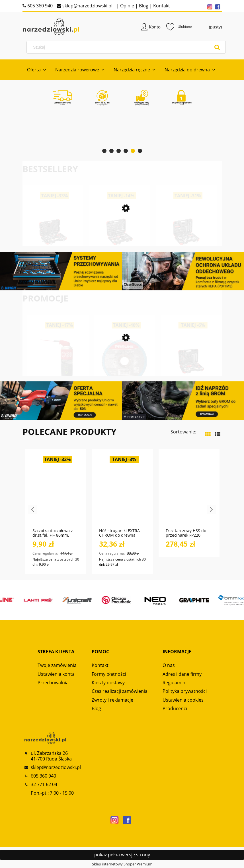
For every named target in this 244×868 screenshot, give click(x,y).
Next (212, 510)
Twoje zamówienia (57, 665)
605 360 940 (39, 6)
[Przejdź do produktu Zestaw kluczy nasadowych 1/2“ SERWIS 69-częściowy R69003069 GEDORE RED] (100, 240)
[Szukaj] (217, 47)
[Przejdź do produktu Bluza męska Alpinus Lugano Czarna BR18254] (53, 368)
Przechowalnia (53, 683)
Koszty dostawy (108, 683)
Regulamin (174, 683)
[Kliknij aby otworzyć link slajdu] (122, 135)
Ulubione (179, 27)
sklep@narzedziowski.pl (87, 6)
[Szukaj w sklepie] (127, 47)
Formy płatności (109, 674)
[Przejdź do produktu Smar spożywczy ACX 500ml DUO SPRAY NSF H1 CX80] (120, 368)
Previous (33, 510)
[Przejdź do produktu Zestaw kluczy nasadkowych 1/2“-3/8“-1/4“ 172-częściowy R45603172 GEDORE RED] (33, 240)
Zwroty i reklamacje (112, 700)
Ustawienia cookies (183, 700)
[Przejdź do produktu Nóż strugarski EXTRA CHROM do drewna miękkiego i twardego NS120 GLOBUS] (122, 491)
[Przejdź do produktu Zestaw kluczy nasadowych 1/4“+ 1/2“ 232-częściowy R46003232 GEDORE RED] (166, 240)
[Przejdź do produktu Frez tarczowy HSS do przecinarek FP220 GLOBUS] (189, 491)
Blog (143, 6)
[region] (122, 135)
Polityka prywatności (185, 691)
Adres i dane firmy (182, 674)
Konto (155, 27)
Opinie (127, 6)
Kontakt (161, 6)
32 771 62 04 (44, 784)
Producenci (175, 708)
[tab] (104, 151)
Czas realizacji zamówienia (120, 691)
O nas (169, 665)
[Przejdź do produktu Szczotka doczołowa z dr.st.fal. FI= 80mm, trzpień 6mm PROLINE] (56, 491)
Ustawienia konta (56, 674)
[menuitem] (37, 70)
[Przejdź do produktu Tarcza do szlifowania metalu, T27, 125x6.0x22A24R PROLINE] (186, 368)
